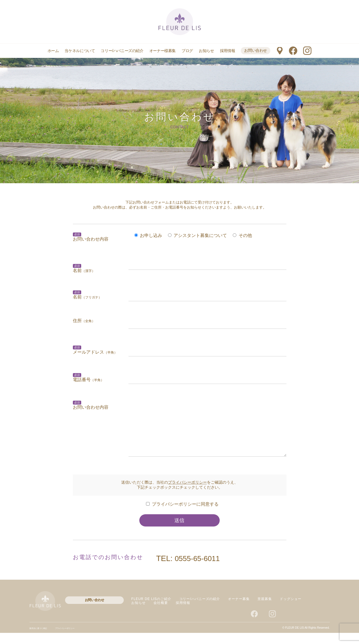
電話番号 (88, 380)
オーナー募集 (239, 610)
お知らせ (206, 51)
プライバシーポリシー (187, 493)
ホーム (53, 51)
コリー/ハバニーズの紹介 (122, 51)
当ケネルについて (80, 51)
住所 (84, 321)
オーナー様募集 (163, 51)
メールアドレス (95, 352)
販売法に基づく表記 (42, 639)
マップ (280, 51)
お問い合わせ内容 (91, 239)
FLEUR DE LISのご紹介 (151, 610)
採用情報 (227, 51)
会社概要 (161, 614)
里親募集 (265, 610)
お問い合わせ (256, 50)
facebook (293, 51)
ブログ (187, 51)
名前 (87, 297)
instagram (307, 51)
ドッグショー (291, 610)
